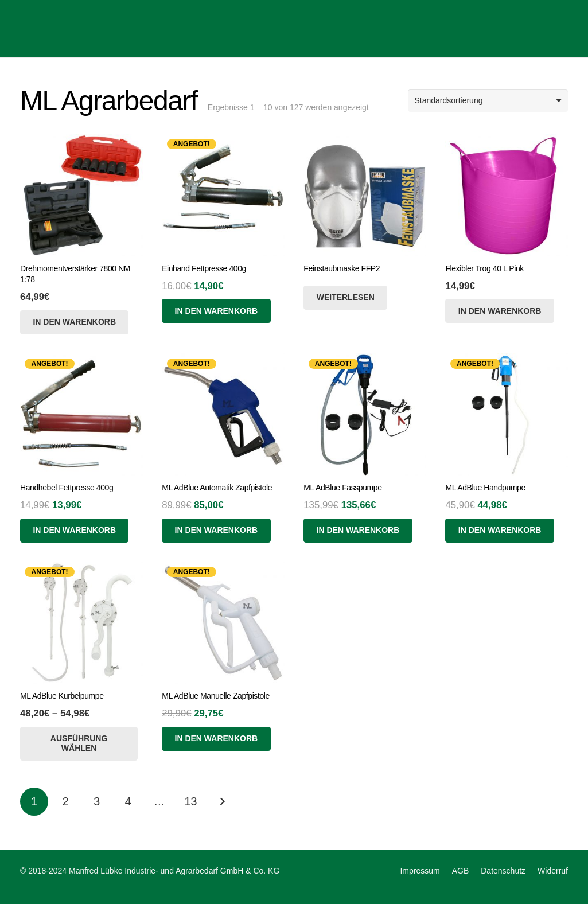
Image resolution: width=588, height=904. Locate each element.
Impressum (420, 871)
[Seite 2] (66, 802)
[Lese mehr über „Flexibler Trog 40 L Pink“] (499, 311)
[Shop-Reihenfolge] (488, 101)
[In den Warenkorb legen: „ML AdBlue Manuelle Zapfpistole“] (216, 739)
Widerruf (553, 871)
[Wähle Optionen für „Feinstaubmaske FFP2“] (345, 298)
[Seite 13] (191, 802)
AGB (461, 871)
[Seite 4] (128, 802)
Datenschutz (503, 871)
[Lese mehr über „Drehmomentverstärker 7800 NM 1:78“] (74, 322)
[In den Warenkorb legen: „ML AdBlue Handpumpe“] (499, 531)
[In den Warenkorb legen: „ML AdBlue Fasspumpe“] (358, 531)
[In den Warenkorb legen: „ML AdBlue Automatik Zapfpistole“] (216, 531)
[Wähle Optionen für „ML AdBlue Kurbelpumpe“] (79, 744)
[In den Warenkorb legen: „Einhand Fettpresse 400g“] (216, 311)
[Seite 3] (97, 802)
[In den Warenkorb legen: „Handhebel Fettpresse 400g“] (74, 531)
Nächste (222, 802)
